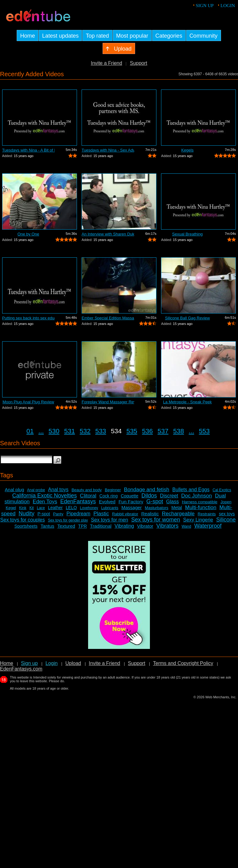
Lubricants (110, 508)
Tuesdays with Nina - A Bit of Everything (28, 150)
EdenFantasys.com (21, 669)
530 (54, 431)
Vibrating (124, 526)
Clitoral (88, 496)
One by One (28, 234)
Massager (132, 507)
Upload (73, 663)
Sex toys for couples (23, 520)
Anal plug (15, 490)
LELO (71, 508)
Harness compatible (200, 502)
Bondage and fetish (147, 490)
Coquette (130, 496)
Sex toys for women (155, 520)
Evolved (107, 502)
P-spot (44, 514)
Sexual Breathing (187, 234)
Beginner (113, 490)
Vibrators (168, 526)
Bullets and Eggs (191, 490)
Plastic (101, 514)
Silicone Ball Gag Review (187, 318)
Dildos (149, 496)
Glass (173, 502)
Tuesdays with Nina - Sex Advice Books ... (108, 150)
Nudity (26, 513)
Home (7, 663)
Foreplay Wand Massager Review (108, 402)
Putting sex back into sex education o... (28, 318)
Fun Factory (131, 502)
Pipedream (78, 514)
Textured (66, 526)
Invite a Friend (106, 63)
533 (101, 431)
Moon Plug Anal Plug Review (28, 402)
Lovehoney (89, 508)
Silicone (226, 520)
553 (204, 431)
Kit (32, 508)
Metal (176, 508)
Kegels (187, 150)
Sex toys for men (109, 520)
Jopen (226, 502)
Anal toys (58, 490)
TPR (83, 526)
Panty (58, 514)
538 (178, 431)
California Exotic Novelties (45, 496)
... (41, 431)
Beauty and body (87, 490)
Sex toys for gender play (68, 520)
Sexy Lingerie (198, 520)
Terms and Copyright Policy (183, 663)
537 (163, 431)
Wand (186, 526)
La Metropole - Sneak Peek (188, 402)
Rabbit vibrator (125, 514)
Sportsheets (26, 526)
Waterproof (208, 526)
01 (30, 431)
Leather (55, 508)
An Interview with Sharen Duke (108, 234)
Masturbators (157, 508)
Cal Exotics (222, 490)
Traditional (101, 526)
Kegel (11, 508)
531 (69, 431)
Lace (41, 508)
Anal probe (36, 490)
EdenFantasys (78, 501)
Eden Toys (45, 502)
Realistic (150, 514)
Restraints (207, 514)
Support (138, 63)
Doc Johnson (196, 496)
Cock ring (109, 496)
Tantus (47, 526)
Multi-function (201, 507)
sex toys (227, 514)
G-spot (155, 501)
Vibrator (145, 526)
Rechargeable (178, 514)
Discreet (169, 496)
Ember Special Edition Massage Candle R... (108, 318)
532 (85, 431)
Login (228, 6)
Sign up (205, 6)
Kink (23, 508)
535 (132, 431)
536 (147, 431)
